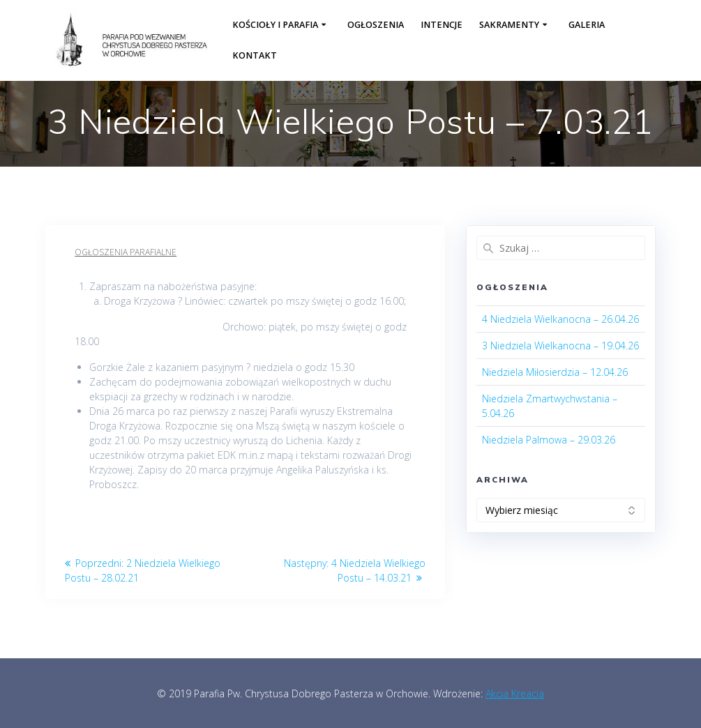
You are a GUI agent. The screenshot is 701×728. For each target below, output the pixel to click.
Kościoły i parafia (275, 25)
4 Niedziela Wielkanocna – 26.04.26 (560, 319)
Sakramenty (509, 25)
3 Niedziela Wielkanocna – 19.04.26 (560, 346)
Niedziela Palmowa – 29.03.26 (549, 440)
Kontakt (255, 55)
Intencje (442, 25)
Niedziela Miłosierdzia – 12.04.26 (555, 372)
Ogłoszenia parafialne (126, 252)
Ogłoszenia (376, 25)
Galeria (587, 25)
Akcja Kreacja (515, 693)
